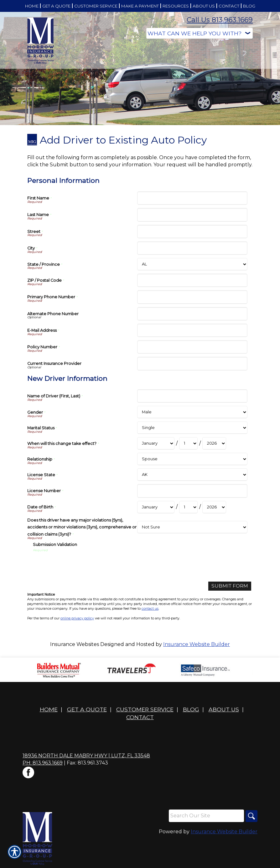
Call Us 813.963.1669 (220, 20)
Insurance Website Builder (197, 644)
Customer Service (145, 710)
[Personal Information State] (192, 264)
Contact (140, 717)
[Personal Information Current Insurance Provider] (192, 363)
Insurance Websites (75, 644)
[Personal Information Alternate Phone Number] (192, 314)
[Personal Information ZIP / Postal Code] (192, 280)
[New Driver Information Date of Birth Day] (188, 507)
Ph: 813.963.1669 (43, 763)
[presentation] (80, 565)
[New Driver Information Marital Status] (192, 428)
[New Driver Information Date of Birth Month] (156, 507)
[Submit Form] (229, 586)
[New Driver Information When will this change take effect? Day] (188, 443)
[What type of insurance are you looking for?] (200, 33)
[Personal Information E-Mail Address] (192, 330)
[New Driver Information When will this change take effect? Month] (156, 443)
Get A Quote (87, 710)
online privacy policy (77, 618)
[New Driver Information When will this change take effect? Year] (214, 443)
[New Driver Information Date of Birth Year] (214, 507)
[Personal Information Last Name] (192, 215)
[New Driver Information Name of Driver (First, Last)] (192, 396)
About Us (224, 710)
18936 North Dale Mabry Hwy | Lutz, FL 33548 (86, 756)
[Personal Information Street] (192, 232)
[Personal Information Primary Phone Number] (192, 297)
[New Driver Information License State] (192, 475)
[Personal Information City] (192, 248)
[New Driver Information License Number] (192, 491)
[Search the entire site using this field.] (205, 816)
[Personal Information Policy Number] (192, 347)
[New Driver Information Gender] (192, 412)
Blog (191, 710)
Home (49, 710)
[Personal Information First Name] (192, 198)
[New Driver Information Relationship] (192, 459)
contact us (150, 609)
